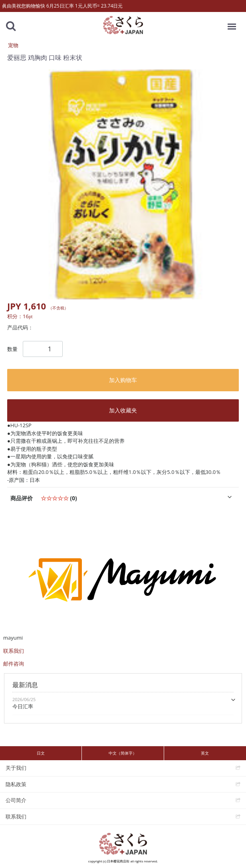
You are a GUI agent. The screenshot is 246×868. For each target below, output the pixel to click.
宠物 (13, 45)
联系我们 (14, 651)
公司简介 (16, 800)
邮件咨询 (14, 664)
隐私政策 (16, 784)
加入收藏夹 (123, 410)
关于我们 (16, 768)
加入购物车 (123, 380)
